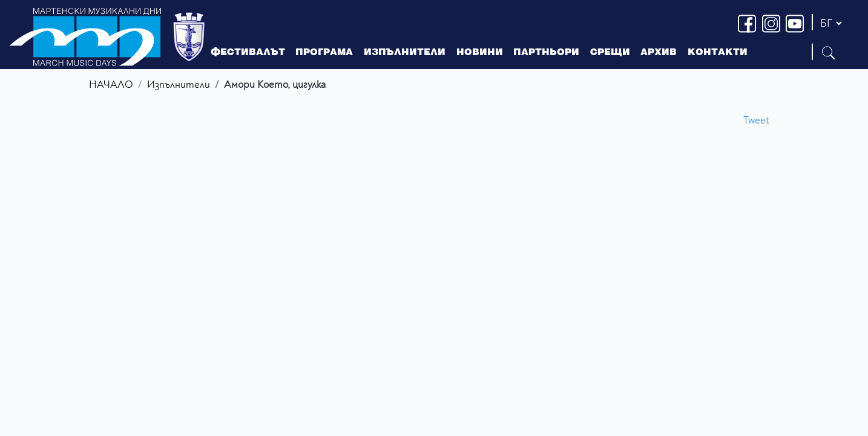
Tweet (756, 120)
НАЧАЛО (111, 84)
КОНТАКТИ (718, 51)
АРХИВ (659, 51)
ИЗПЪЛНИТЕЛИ (405, 51)
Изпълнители (179, 84)
